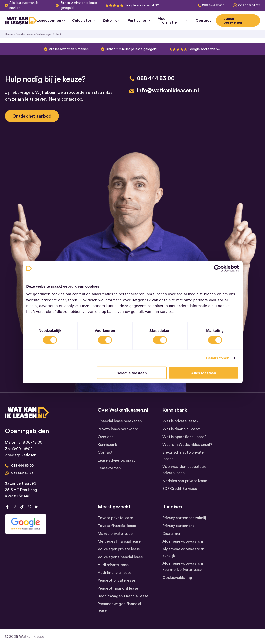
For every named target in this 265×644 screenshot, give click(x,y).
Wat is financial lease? (182, 429)
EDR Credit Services (180, 489)
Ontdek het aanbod (32, 116)
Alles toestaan (204, 373)
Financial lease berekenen (120, 421)
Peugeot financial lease (118, 588)
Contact (203, 21)
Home (9, 34)
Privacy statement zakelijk (185, 518)
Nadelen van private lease (185, 481)
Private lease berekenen (118, 429)
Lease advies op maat (116, 460)
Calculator (84, 21)
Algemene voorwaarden (183, 541)
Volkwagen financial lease (120, 557)
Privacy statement (178, 526)
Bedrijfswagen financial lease (123, 596)
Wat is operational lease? (184, 437)
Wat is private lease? (180, 421)
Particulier (139, 21)
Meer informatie (173, 21)
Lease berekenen (233, 21)
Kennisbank (107, 445)
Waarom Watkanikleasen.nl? (187, 445)
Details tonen (218, 358)
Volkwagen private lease (119, 549)
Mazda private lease (115, 534)
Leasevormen (51, 21)
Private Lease (25, 34)
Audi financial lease (115, 573)
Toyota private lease (115, 518)
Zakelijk (111, 21)
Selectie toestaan (132, 373)
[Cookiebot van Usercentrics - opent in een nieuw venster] (217, 268)
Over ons (105, 437)
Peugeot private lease (116, 580)
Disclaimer (171, 534)
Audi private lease (113, 565)
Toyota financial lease (117, 526)
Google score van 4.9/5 (142, 5)
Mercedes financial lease (119, 541)
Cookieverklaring (177, 578)
